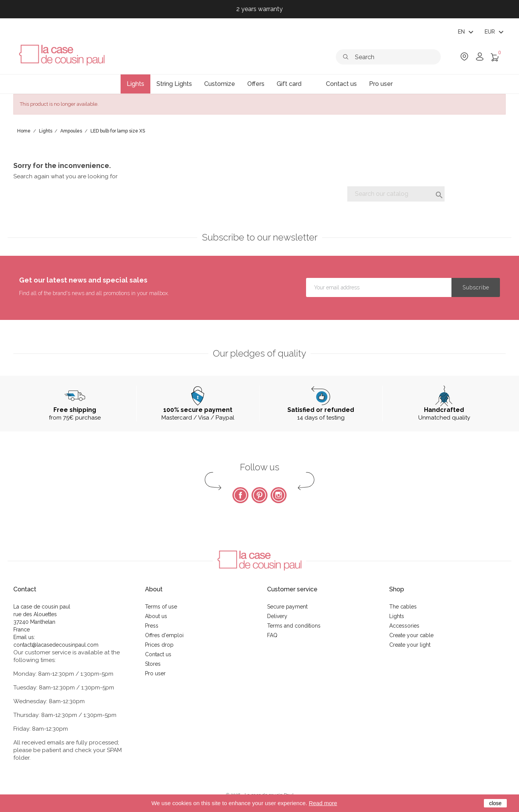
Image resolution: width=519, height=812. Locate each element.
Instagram (279, 495)
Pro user (155, 673)
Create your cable (411, 635)
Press (152, 626)
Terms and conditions (294, 626)
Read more (323, 803)
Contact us (158, 654)
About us (156, 616)
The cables (403, 607)
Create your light (410, 645)
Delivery (277, 616)
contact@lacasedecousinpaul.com (56, 645)
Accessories (404, 626)
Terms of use (161, 607)
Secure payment (287, 607)
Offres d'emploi (164, 635)
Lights (397, 616)
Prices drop (159, 645)
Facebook (240, 495)
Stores (153, 664)
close (496, 803)
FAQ (272, 635)
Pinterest (259, 495)
